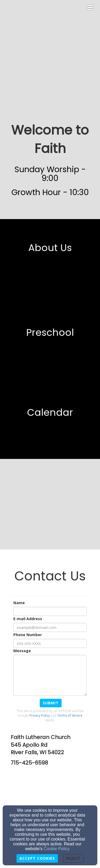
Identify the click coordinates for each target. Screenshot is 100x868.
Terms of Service (70, 715)
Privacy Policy (40, 715)
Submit (51, 703)
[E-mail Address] (50, 627)
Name (19, 603)
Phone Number (28, 635)
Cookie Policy (57, 849)
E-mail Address (28, 619)
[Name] (50, 611)
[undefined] (50, 259)
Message (22, 651)
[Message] (50, 675)
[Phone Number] (50, 643)
